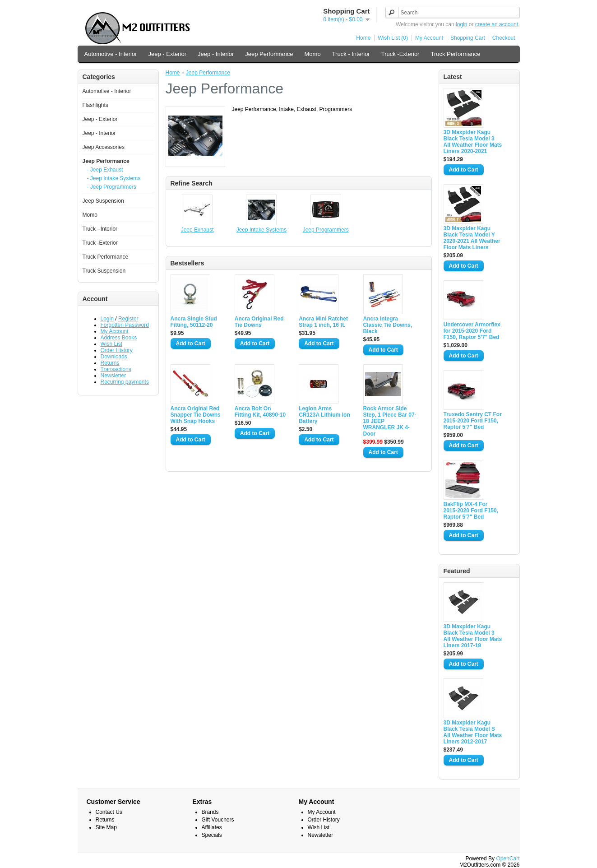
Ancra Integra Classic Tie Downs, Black (388, 325)
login (461, 24)
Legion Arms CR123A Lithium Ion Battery (324, 415)
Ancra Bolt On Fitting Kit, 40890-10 (260, 412)
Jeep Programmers (326, 230)
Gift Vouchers (218, 820)
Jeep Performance (269, 54)
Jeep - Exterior (168, 54)
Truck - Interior (351, 54)
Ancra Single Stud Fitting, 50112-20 (194, 322)
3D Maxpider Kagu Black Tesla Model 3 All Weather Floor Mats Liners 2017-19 (473, 636)
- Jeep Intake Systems (114, 178)
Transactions (116, 369)
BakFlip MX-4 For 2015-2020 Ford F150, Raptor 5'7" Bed (471, 511)
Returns (110, 363)
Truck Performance (455, 54)
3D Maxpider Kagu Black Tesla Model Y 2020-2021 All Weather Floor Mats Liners (472, 238)
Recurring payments (125, 382)
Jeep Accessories (104, 147)
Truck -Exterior (400, 54)
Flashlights (95, 105)
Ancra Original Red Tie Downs (259, 322)
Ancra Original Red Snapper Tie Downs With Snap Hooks (196, 415)
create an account (497, 24)
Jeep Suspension (103, 201)
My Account (429, 38)
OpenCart (508, 859)
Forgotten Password (125, 325)
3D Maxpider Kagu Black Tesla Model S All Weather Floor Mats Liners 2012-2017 (473, 732)
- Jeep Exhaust (105, 170)
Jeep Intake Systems (261, 230)
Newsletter (113, 376)
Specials (212, 835)
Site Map (106, 827)
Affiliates (212, 827)
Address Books (119, 338)
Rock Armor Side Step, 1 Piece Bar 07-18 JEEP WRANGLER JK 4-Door (390, 421)
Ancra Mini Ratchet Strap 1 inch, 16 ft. (323, 322)
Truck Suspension (104, 271)
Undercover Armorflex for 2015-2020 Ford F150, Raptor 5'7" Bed (472, 331)
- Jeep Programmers (112, 187)
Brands (210, 812)
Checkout (504, 38)
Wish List (112, 344)
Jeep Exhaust (197, 230)
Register (128, 319)
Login (107, 319)
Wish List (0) (393, 38)
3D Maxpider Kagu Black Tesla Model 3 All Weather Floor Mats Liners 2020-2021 (473, 142)
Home (363, 38)
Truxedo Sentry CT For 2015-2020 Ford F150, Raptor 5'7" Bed (473, 421)
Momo (313, 54)
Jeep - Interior (216, 54)
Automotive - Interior (111, 54)
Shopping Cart (468, 38)
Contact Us (109, 812)
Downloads (114, 357)
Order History (117, 350)
